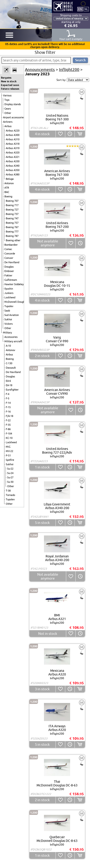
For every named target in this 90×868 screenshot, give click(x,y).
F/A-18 (9, 416)
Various (7, 95)
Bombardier (11, 245)
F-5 (8, 398)
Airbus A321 (13, 157)
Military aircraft (13, 341)
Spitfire (10, 460)
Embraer (9, 271)
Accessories (11, 337)
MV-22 (9, 451)
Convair (9, 258)
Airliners (8, 122)
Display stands (13, 104)
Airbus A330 (13, 161)
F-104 (9, 434)
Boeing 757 (12, 223)
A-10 (8, 346)
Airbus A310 (13, 139)
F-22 (8, 420)
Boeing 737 (12, 214)
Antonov (9, 183)
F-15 (8, 407)
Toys (7, 100)
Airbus (8, 126)
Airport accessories (14, 117)
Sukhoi (8, 319)
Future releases (10, 89)
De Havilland (12, 262)
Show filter (45, 52)
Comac (8, 249)
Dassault (11, 368)
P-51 (8, 455)
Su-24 (10, 473)
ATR (7, 188)
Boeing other (13, 240)
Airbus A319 (13, 148)
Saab (7, 311)
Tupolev (9, 306)
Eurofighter (12, 390)
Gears (8, 109)
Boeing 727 (12, 210)
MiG (8, 447)
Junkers (9, 293)
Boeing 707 (12, 201)
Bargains (6, 78)
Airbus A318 (13, 144)
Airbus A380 (13, 174)
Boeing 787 (12, 236)
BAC (7, 192)
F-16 (8, 412)
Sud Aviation (12, 315)
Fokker (8, 275)
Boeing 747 (12, 218)
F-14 (8, 403)
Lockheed (10, 297)
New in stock (9, 81)
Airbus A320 (13, 153)
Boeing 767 (12, 227)
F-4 (8, 394)
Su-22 (10, 469)
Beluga (10, 179)
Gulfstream (11, 280)
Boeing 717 (12, 205)
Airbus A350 (13, 170)
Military (7, 333)
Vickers (9, 324)
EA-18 (9, 385)
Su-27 (10, 477)
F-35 (8, 425)
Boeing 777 (12, 232)
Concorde (10, 254)
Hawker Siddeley (14, 284)
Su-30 (10, 482)
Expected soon (10, 85)
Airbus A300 (13, 135)
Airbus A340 (13, 166)
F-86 (8, 429)
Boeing (8, 196)
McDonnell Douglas (16, 302)
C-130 (9, 363)
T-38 (8, 491)
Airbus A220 (13, 131)
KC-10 (9, 438)
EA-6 (8, 381)
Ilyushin (9, 289)
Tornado (10, 495)
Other (8, 113)
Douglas (9, 267)
